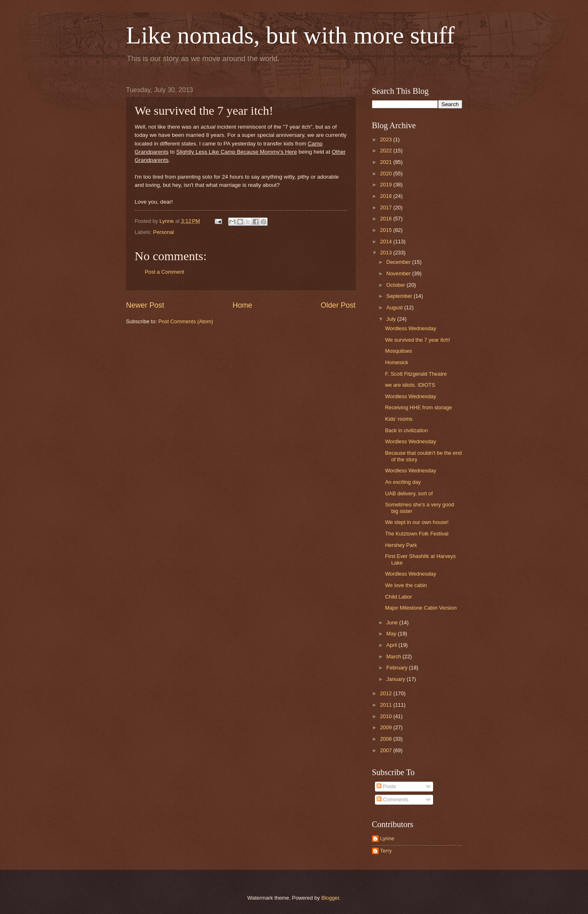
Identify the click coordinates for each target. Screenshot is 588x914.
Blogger (330, 898)
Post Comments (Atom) (186, 321)
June (393, 623)
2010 (386, 716)
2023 (386, 139)
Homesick (397, 362)
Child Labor (399, 597)
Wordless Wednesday (411, 328)
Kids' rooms (399, 419)
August (395, 307)
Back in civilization (406, 430)
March (394, 657)
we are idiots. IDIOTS (410, 385)
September (400, 296)
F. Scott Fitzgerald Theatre (416, 374)
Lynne (387, 838)
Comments (393, 799)
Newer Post (145, 305)
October (396, 285)
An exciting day (403, 482)
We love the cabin (406, 585)
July (392, 319)
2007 (386, 750)
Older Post (338, 305)
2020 (386, 174)
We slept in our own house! (417, 522)
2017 (386, 208)
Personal (164, 232)
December (399, 262)
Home (242, 305)
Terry (386, 851)
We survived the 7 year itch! (418, 340)
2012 (386, 693)
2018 (386, 196)
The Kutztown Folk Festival (417, 534)
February (398, 668)
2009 (386, 727)
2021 (386, 162)
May (392, 634)
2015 (386, 230)
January (396, 679)
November (399, 273)
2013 (386, 253)
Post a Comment (165, 272)
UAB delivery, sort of (409, 493)
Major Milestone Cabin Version (421, 608)
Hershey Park (401, 545)
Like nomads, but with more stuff (291, 35)
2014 (386, 242)
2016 (386, 219)
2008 (386, 739)
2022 (386, 151)
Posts (386, 786)
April (392, 645)
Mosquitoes (399, 351)
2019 (386, 185)
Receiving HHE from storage (419, 407)
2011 (386, 705)
